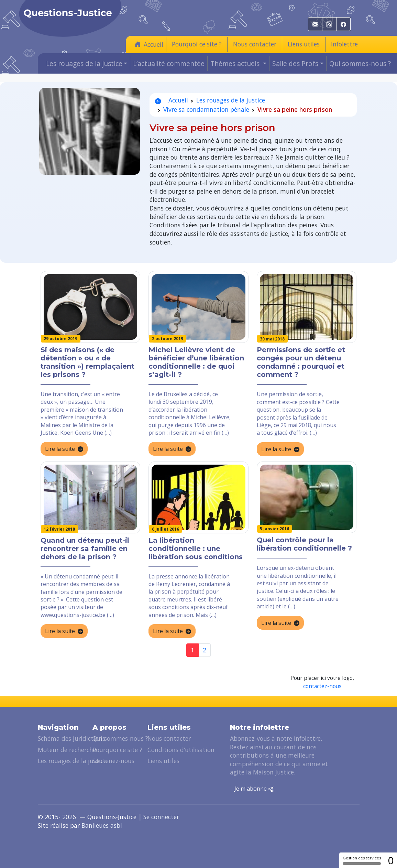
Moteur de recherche (67, 750)
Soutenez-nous (113, 761)
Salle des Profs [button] (295, 63)
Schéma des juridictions (71, 738)
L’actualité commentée (169, 63)
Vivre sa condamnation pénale (206, 109)
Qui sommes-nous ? (360, 63)
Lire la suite (64, 449)
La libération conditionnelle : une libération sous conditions (196, 549)
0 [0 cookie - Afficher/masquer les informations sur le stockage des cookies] (391, 860)
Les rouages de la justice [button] (84, 63)
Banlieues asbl (102, 825)
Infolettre (344, 44)
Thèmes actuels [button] (236, 63)
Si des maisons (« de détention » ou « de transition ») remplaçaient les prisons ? (87, 362)
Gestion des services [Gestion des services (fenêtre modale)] (362, 860)
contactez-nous (322, 686)
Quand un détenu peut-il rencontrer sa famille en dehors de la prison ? (85, 549)
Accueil (149, 44)
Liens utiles (304, 44)
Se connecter (161, 817)
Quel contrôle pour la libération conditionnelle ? (304, 544)
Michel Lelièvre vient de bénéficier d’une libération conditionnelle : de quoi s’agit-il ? (196, 362)
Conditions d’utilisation (181, 750)
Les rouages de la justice (231, 100)
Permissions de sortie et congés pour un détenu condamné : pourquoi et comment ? (301, 362)
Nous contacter (255, 44)
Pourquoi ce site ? (197, 44)
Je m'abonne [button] (254, 789)
